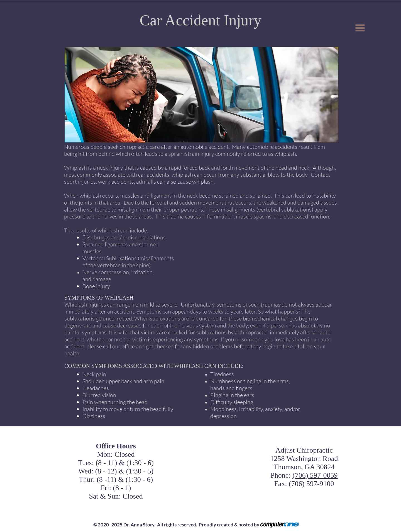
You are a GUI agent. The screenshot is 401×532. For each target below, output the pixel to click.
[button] (360, 28)
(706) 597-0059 (315, 475)
